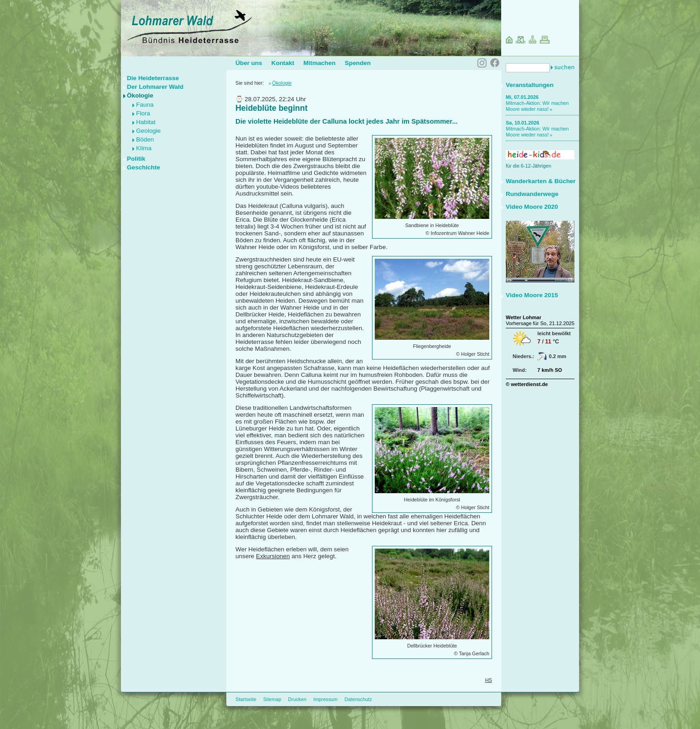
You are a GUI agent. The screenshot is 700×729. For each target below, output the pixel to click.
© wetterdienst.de (527, 384)
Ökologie (140, 95)
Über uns (249, 63)
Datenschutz (358, 699)
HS (489, 680)
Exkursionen (273, 556)
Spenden (358, 63)
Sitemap (272, 699)
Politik (136, 159)
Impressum (325, 699)
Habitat (146, 122)
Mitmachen (319, 63)
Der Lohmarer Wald (155, 87)
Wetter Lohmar (523, 317)
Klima (144, 148)
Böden (145, 139)
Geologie (148, 131)
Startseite (246, 699)
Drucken (297, 699)
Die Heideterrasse (153, 78)
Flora (143, 113)
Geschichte (143, 167)
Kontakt (283, 63)
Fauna (145, 105)
